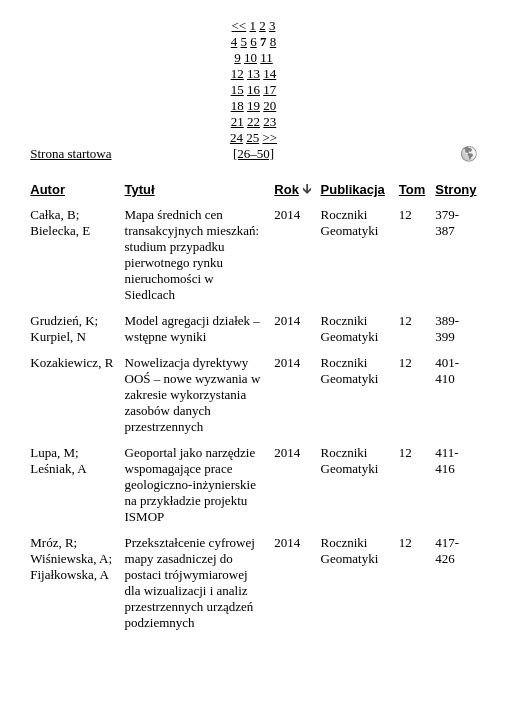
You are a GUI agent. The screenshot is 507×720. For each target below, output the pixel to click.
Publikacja (353, 189)
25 (252, 137)
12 (237, 73)
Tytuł (140, 189)
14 (269, 73)
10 (250, 57)
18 (237, 105)
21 (237, 121)
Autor (47, 189)
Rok (286, 189)
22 (253, 121)
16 (253, 89)
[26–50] (253, 153)
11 (266, 57)
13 (253, 73)
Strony (455, 189)
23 (269, 121)
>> (269, 137)
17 (269, 89)
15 (237, 89)
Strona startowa (70, 153)
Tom (412, 189)
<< (239, 25)
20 (269, 105)
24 (236, 137)
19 (253, 105)
